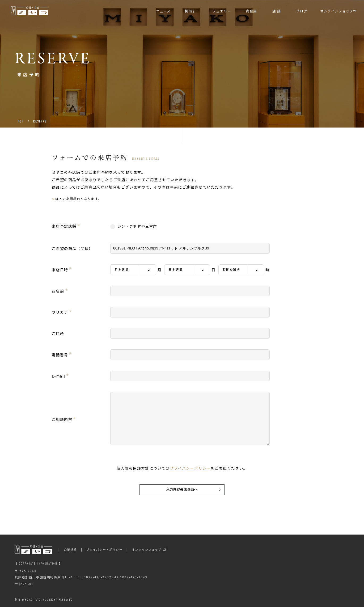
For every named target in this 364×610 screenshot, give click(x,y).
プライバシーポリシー (190, 468)
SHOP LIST (26, 586)
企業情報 (70, 552)
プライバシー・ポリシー (104, 552)
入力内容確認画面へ (182, 491)
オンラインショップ (147, 552)
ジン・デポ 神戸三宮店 (134, 226)
